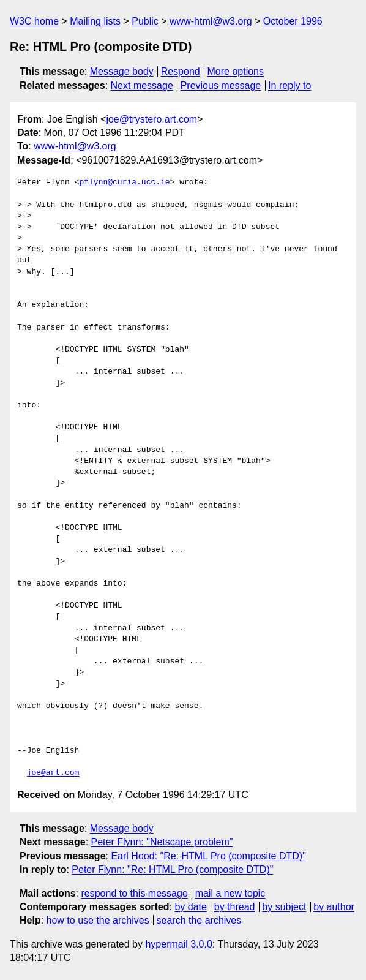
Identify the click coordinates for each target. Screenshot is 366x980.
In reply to (289, 85)
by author (334, 907)
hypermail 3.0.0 (178, 944)
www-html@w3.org (211, 21)
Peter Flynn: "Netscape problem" (162, 842)
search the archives (199, 920)
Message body (122, 71)
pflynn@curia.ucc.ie (124, 183)
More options (236, 71)
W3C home (34, 21)
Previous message (221, 85)
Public (145, 21)
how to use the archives (98, 920)
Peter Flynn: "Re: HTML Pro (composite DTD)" (172, 869)
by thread (235, 907)
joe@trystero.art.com (151, 119)
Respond (181, 71)
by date (190, 907)
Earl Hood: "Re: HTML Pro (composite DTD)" (208, 856)
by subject (284, 907)
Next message (142, 85)
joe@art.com (53, 773)
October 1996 (293, 21)
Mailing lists (95, 21)
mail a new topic (230, 893)
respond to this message (134, 893)
